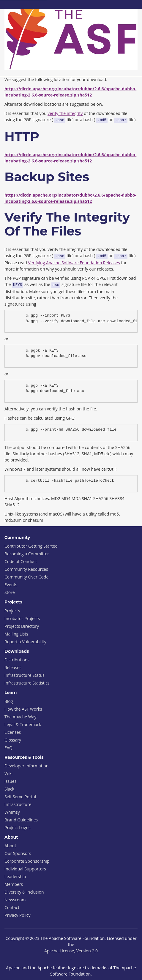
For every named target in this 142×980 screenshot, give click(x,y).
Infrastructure (18, 804)
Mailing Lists (16, 634)
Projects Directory (22, 626)
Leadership (15, 877)
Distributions (17, 660)
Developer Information (26, 766)
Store (10, 592)
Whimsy (12, 812)
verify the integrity (65, 113)
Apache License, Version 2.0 (71, 951)
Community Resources (26, 569)
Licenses (13, 732)
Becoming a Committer (27, 554)
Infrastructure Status (25, 675)
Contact (12, 907)
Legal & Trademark (23, 724)
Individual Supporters (25, 869)
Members (14, 884)
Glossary (13, 740)
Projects (12, 611)
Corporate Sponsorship (27, 861)
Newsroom (15, 900)
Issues (10, 781)
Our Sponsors (18, 853)
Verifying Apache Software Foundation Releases (74, 263)
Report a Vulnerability (25, 642)
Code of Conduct (21, 561)
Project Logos (18, 828)
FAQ (8, 748)
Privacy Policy (17, 915)
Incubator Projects (22, 618)
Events (11, 585)
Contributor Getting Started (31, 546)
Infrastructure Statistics (27, 683)
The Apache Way (20, 717)
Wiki (8, 773)
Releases (13, 667)
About (10, 846)
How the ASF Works (23, 709)
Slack (9, 789)
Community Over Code (26, 577)
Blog (9, 701)
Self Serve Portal (20, 797)
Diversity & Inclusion (24, 892)
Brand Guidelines (21, 820)
